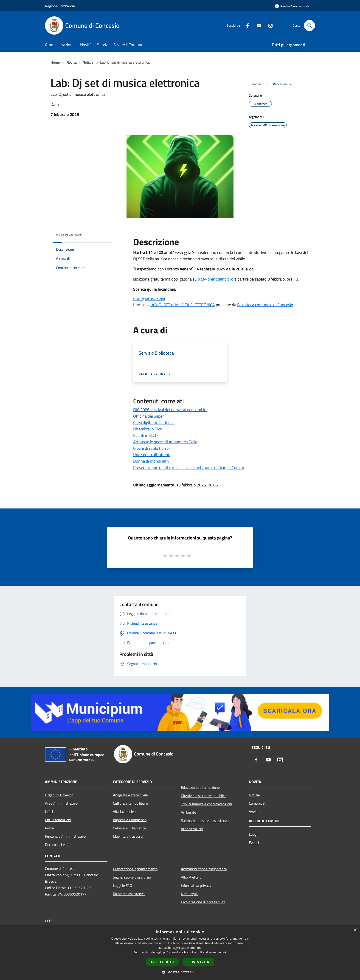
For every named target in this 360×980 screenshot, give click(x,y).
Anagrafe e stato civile (130, 795)
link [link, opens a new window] (224, 952)
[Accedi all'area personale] (292, 6)
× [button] (355, 930)
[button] (180, 972)
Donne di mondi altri (151, 461)
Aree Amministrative (61, 803)
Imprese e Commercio (130, 820)
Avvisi (254, 812)
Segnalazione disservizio (132, 877)
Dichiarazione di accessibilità (203, 902)
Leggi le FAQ (123, 885)
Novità (72, 62)
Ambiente (188, 812)
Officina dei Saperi (149, 416)
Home (55, 62)
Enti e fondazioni (58, 820)
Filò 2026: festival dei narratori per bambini (170, 410)
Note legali (189, 894)
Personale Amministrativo (65, 836)
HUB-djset (141, 299)
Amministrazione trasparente (204, 869)
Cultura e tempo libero (130, 803)
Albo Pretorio (191, 877)
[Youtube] (257, 25)
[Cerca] (309, 25)
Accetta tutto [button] (162, 962)
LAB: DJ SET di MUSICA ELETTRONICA (182, 305)
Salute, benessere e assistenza (205, 820)
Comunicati (258, 803)
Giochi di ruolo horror (152, 448)
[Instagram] (269, 25)
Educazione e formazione (200, 787)
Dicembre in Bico (148, 429)
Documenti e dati (58, 845)
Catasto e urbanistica (129, 828)
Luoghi (254, 834)
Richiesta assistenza (129, 894)
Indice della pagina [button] (69, 234)
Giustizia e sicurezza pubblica (204, 796)
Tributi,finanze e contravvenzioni (207, 804)
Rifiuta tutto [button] (198, 962)
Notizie (88, 62)
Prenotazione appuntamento (135, 869)
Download (157, 299)
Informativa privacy (196, 885)
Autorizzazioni (192, 829)
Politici (50, 828)
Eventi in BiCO (145, 435)
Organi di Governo (59, 795)
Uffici (49, 812)
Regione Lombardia (60, 6)
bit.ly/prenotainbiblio (216, 279)
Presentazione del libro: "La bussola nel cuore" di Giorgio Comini (188, 468)
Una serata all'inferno (152, 455)
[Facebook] (246, 25)
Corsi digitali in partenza (154, 423)
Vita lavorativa (124, 812)
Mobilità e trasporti (128, 836)
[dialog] (180, 953)
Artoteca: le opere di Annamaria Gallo (165, 442)
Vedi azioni (283, 84)
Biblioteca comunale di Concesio (265, 305)
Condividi (260, 84)
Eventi (254, 842)
